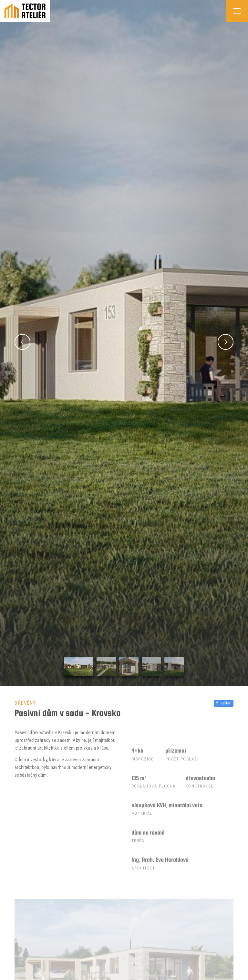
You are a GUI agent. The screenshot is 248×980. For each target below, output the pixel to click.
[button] (22, 342)
